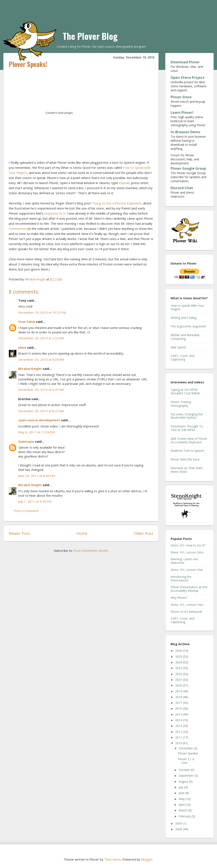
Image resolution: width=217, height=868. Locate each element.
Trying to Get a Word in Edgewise (117, 203)
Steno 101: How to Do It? (188, 545)
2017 (179, 703)
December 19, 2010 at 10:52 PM (42, 312)
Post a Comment (26, 511)
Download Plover (185, 62)
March (183, 810)
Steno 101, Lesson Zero (187, 552)
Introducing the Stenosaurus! (181, 578)
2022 (179, 674)
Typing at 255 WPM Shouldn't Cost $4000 (185, 391)
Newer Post (19, 533)
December (186, 748)
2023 (179, 668)
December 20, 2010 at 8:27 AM (41, 411)
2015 (179, 714)
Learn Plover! (182, 112)
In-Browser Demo (185, 132)
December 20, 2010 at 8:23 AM (41, 390)
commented (17, 229)
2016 (179, 708)
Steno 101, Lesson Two (187, 605)
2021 (179, 680)
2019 (179, 691)
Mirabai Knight (30, 369)
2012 (179, 732)
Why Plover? (179, 598)
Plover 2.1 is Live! (186, 761)
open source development (39, 420)
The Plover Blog (90, 36)
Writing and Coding (184, 318)
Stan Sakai (27, 322)
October (185, 770)
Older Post (143, 533)
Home (82, 533)
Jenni (22, 347)
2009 (179, 823)
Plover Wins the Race (185, 459)
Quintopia (26, 441)
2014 (179, 720)
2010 (179, 743)
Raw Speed (178, 347)
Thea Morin (113, 859)
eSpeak (124, 183)
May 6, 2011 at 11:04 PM (36, 432)
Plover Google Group (188, 168)
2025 (179, 657)
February (185, 816)
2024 (179, 662)
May (182, 799)
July (181, 787)
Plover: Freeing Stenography (181, 404)
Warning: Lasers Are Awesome (184, 561)
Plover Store (181, 97)
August (184, 781)
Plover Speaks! (188, 753)
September (187, 776)
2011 (179, 737)
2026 (179, 651)
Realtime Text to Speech (187, 451)
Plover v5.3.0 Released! (186, 612)
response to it (55, 213)
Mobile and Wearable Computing (185, 337)
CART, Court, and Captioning (182, 358)
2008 (179, 829)
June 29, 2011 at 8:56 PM (36, 476)
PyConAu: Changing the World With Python (187, 416)
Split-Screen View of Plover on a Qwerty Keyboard (189, 440)
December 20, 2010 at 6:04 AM (41, 359)
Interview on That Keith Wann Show (187, 470)
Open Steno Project (188, 78)
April (182, 805)
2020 (179, 685)
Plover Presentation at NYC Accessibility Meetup (189, 589)
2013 (179, 726)
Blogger (147, 859)
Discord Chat (182, 188)
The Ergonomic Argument (188, 326)
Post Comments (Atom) (91, 550)
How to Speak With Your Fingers (187, 307)
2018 (179, 697)
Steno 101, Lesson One (187, 570)
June (182, 793)
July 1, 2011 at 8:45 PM (35, 501)
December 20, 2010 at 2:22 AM (41, 338)
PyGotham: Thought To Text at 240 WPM (187, 428)
